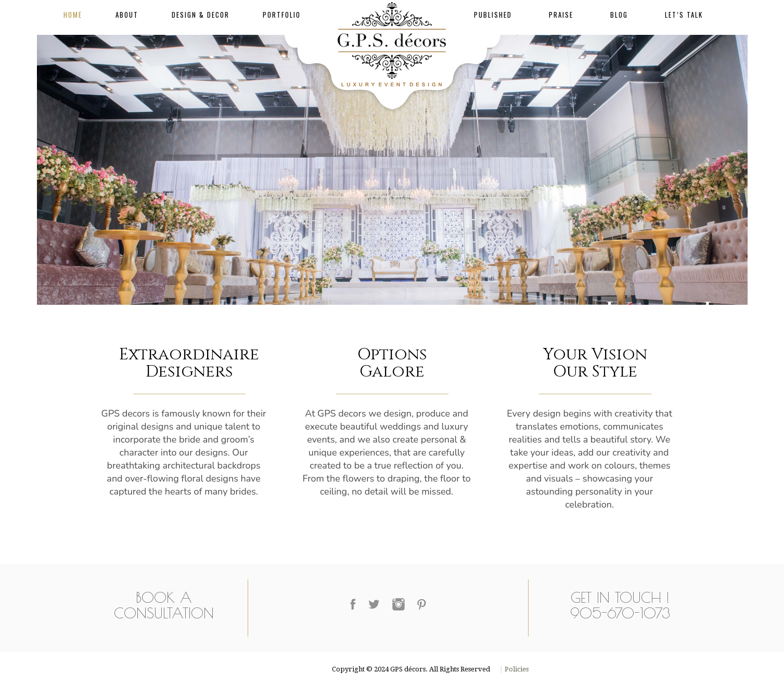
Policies (516, 669)
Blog (619, 15)
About (127, 15)
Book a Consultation (164, 605)
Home (73, 15)
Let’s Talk (684, 15)
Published (493, 15)
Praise (561, 15)
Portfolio (282, 15)
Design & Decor (201, 15)
